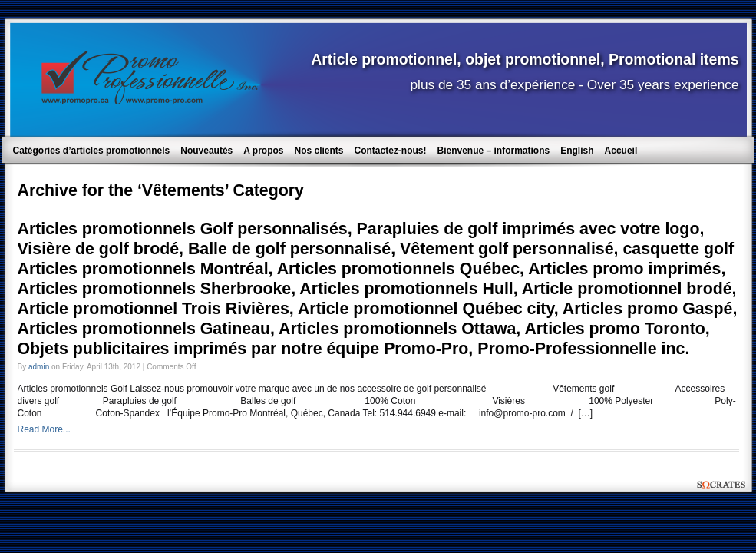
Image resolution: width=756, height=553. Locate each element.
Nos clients (319, 151)
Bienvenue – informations (494, 151)
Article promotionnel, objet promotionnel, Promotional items (525, 59)
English (577, 151)
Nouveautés (206, 151)
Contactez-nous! (391, 151)
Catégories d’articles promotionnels (92, 151)
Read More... (44, 429)
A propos (263, 151)
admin (39, 367)
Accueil (621, 151)
